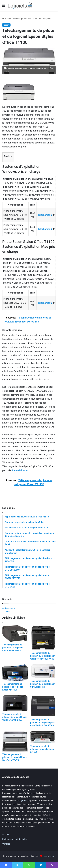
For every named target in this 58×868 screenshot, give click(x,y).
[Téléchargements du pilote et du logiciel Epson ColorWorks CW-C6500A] (43, 706)
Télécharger (18, 19)
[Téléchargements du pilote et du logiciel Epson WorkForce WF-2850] (15, 703)
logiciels (23, 800)
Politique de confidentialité (15, 839)
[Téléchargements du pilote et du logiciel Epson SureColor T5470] (15, 741)
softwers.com (9, 608)
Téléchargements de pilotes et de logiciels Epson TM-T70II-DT (13, 648)
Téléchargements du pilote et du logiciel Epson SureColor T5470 (15, 757)
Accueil (7, 19)
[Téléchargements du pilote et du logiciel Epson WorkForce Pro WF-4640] (43, 638)
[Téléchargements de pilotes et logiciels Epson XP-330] (43, 737)
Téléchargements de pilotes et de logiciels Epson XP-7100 (13, 687)
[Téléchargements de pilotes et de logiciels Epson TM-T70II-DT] (15, 633)
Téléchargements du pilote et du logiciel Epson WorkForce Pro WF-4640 (43, 656)
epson (48, 19)
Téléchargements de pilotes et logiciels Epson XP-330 (42, 749)
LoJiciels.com (49, 856)
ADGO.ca (6, 611)
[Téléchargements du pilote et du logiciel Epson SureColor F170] (43, 671)
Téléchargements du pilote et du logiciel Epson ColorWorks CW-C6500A (43, 723)
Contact (6, 844)
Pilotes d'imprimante (34, 19)
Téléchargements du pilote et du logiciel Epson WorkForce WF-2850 (15, 717)
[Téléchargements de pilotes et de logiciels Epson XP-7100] (15, 672)
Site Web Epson (20, 470)
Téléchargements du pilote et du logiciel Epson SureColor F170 (43, 684)
